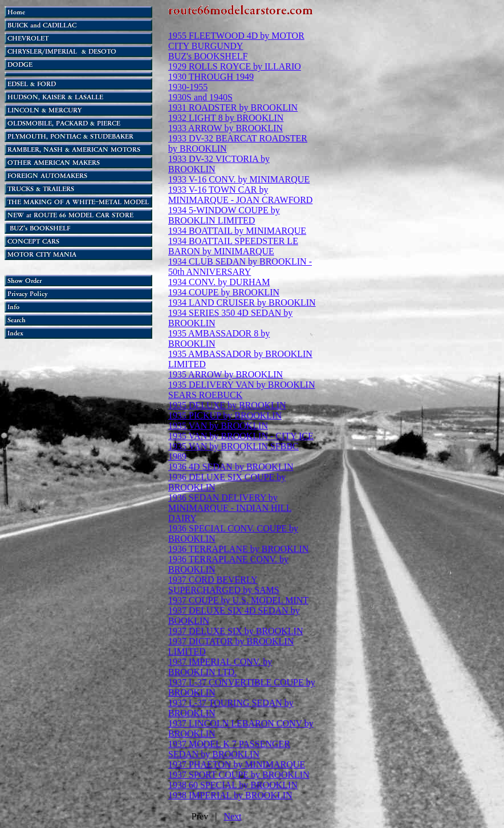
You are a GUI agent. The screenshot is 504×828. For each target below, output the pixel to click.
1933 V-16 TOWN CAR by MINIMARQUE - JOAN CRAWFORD (240, 195)
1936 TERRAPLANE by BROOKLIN (238, 549)
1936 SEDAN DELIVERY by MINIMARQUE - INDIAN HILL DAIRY (230, 508)
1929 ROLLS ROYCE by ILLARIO (235, 66)
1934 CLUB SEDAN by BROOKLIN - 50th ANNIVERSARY (240, 267)
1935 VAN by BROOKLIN (218, 426)
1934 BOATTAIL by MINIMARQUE (237, 231)
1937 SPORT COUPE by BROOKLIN (239, 775)
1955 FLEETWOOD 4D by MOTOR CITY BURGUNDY (236, 41)
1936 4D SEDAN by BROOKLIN (231, 467)
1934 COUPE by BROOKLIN (224, 292)
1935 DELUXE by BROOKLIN (227, 405)
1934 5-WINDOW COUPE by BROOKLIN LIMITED (224, 215)
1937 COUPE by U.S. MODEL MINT (238, 600)
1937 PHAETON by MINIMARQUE (237, 764)
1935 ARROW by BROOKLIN (225, 374)
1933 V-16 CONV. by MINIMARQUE (239, 179)
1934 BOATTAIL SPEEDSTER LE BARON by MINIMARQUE (233, 246)
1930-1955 (188, 87)
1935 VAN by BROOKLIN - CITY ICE (241, 436)
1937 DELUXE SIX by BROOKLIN (235, 631)
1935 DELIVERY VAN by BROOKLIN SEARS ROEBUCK (241, 390)
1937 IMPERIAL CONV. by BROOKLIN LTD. (220, 667)
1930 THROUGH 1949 (211, 77)
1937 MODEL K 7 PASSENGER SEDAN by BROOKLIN (229, 749)
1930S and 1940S (200, 97)
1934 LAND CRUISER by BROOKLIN (242, 303)
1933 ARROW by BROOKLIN (225, 128)
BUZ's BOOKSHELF (208, 56)
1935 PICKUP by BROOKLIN (225, 415)
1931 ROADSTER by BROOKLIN (233, 107)
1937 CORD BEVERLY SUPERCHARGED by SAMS (224, 585)
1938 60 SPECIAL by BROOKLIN (233, 785)
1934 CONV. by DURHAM (219, 282)
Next (232, 816)
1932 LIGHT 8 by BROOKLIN (226, 118)
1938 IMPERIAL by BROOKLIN (230, 795)
